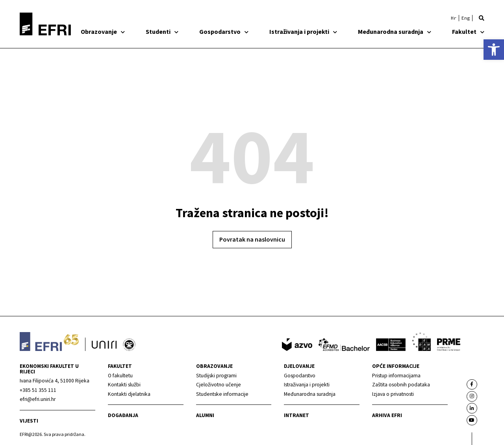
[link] (494, 50)
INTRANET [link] (296, 415)
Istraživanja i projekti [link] (303, 31)
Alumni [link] (205, 415)
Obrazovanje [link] (103, 31)
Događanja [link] (123, 415)
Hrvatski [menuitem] (454, 18)
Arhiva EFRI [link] (387, 415)
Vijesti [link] (29, 421)
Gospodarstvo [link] (224, 31)
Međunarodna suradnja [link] (395, 31)
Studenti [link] (162, 31)
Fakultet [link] (468, 31)
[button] (482, 18)
